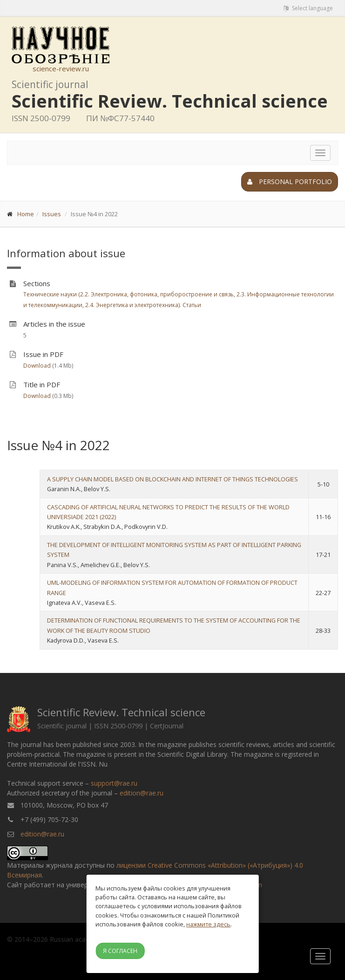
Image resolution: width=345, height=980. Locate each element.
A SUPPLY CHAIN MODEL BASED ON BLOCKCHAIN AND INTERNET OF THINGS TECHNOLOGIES (172, 479)
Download (37, 366)
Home (26, 214)
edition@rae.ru (142, 793)
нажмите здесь (208, 924)
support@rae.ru (114, 783)
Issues (52, 214)
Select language (308, 8)
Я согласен (120, 951)
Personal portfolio (290, 182)
